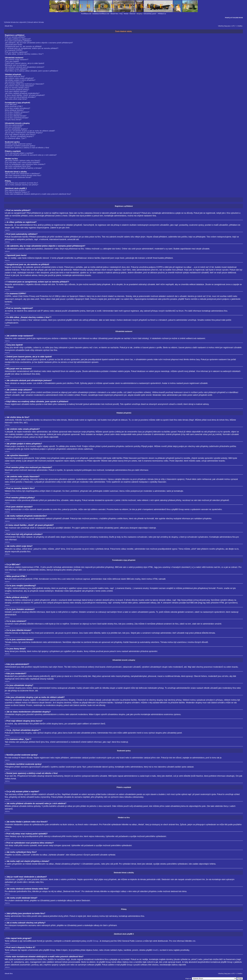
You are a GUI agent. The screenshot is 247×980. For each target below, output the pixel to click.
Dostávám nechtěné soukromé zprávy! (20, 146)
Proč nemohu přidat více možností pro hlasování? (24, 84)
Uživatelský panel (150, 14)
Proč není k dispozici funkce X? (17, 192)
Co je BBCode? (11, 104)
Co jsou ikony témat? (13, 120)
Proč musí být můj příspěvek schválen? (20, 97)
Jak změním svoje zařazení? (16, 69)
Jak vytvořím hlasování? (14, 82)
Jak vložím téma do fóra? (15, 76)
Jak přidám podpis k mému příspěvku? (20, 80)
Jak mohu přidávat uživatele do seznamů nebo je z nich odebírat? (31, 155)
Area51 (155, 950)
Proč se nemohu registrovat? (16, 52)
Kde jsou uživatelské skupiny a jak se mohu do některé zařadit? (30, 131)
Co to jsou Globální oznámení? (17, 112)
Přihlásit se (162, 14)
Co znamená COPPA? (14, 50)
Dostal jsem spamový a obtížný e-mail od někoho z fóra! (27, 148)
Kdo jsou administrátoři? (14, 125)
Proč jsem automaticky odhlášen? (18, 41)
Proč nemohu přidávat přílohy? (17, 90)
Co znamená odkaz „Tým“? (16, 138)
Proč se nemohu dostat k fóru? (17, 88)
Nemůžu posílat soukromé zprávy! (18, 144)
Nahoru (7, 218)
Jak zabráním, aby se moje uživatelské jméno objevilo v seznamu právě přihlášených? (39, 43)
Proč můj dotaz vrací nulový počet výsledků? (22, 162)
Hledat (126, 14)
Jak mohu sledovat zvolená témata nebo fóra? (23, 175)
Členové (132, 14)
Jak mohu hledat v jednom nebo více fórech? (23, 160)
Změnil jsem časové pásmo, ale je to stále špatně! (25, 63)
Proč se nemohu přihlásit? (15, 37)
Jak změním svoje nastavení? (17, 59)
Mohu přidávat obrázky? (14, 110)
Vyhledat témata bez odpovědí (15, 22)
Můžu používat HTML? (14, 106)
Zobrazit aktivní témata (36, 22)
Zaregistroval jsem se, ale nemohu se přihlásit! (23, 46)
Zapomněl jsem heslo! (14, 45)
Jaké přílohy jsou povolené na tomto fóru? (21, 183)
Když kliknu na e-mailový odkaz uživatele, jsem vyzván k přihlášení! (32, 71)
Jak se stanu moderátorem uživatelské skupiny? (24, 133)
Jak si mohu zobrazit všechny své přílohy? (22, 185)
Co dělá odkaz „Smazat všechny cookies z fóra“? (24, 54)
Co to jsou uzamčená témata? (17, 118)
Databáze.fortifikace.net (101, 14)
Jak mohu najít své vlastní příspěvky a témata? (23, 168)
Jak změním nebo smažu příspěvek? (19, 78)
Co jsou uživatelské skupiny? (16, 129)
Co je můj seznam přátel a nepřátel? (19, 153)
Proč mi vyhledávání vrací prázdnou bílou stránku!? (25, 164)
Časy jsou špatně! (12, 61)
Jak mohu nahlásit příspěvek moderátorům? (22, 93)
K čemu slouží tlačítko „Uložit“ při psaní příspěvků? (25, 95)
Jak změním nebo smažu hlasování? (19, 86)
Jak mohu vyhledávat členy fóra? (18, 166)
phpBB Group (92, 941)
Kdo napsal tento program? (16, 190)
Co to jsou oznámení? (14, 114)
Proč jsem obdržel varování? (16, 91)
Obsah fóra (114, 14)
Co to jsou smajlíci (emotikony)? (17, 108)
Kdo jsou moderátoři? (13, 127)
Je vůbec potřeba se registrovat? (18, 39)
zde (194, 941)
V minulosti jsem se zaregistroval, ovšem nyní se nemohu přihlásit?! (32, 48)
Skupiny (139, 14)
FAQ (121, 14)
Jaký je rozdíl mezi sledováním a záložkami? (22, 174)
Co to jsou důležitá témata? (16, 116)
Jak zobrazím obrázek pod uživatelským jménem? (25, 67)
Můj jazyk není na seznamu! (16, 65)
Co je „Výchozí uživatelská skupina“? (19, 136)
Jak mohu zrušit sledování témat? (18, 177)
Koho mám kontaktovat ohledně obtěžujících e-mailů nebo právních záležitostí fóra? (38, 194)
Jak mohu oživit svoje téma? (16, 99)
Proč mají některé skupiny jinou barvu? (20, 135)
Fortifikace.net (86, 14)
